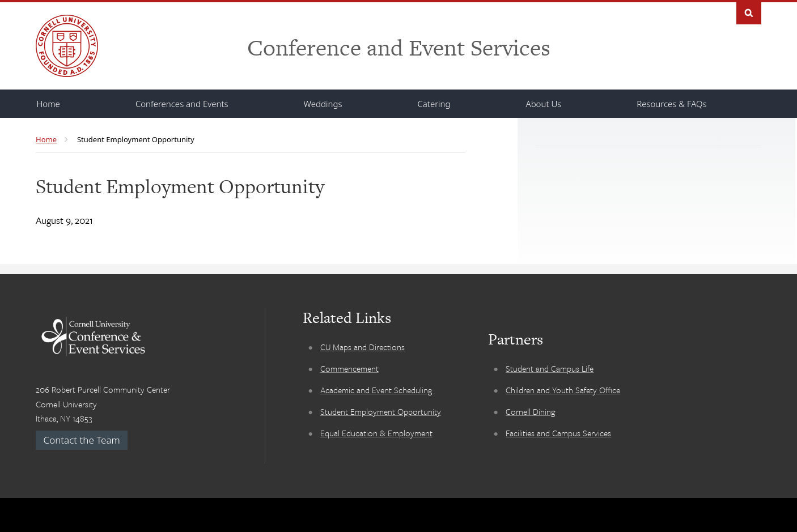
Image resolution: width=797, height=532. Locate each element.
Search (749, 12)
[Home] (48, 104)
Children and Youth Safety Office (563, 390)
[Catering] (434, 104)
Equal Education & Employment (376, 433)
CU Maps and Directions (363, 347)
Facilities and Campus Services (558, 433)
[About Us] (544, 104)
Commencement (349, 368)
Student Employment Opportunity (381, 411)
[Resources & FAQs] (671, 104)
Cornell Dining (530, 411)
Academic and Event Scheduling (376, 390)
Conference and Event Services (399, 48)
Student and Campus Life (550, 368)
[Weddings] (323, 104)
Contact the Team (82, 440)
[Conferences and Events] (182, 104)
